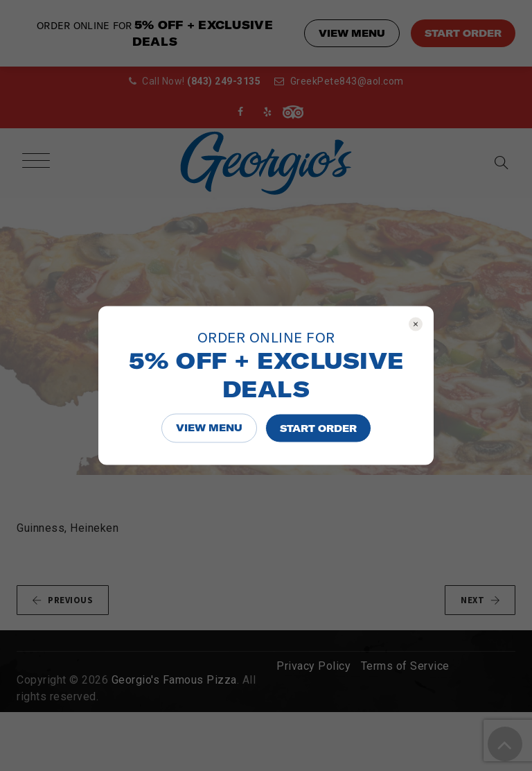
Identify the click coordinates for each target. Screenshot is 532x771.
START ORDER (318, 428)
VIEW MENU (209, 428)
